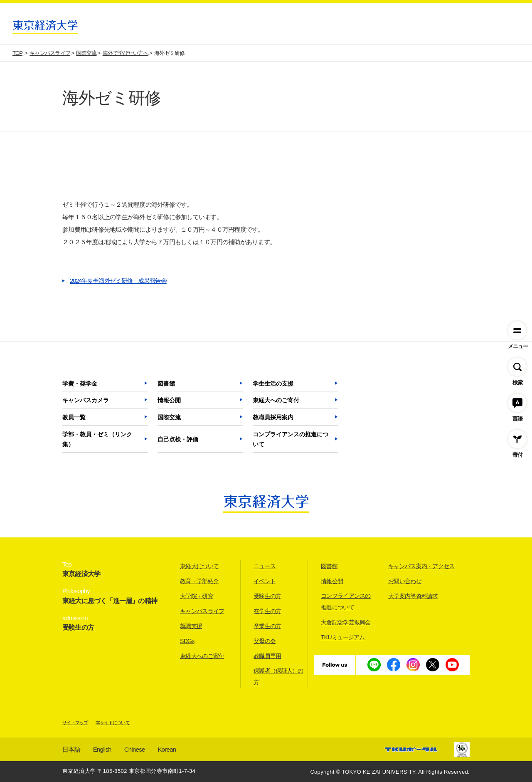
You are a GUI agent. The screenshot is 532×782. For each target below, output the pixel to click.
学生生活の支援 (273, 384)
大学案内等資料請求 (413, 596)
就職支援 (191, 626)
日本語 (71, 749)
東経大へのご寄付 (276, 400)
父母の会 (265, 641)
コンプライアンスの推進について (291, 439)
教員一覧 (74, 417)
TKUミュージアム (343, 637)
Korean (167, 749)
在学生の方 (267, 611)
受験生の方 (267, 596)
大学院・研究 (197, 596)
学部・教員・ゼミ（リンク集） (97, 439)
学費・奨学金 (80, 384)
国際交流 (169, 417)
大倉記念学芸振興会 (346, 622)
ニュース (265, 566)
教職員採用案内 (273, 417)
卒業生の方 (267, 626)
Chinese (135, 749)
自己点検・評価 (178, 439)
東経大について (199, 566)
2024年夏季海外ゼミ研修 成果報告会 (118, 281)
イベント (265, 581)
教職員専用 (267, 656)
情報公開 (169, 400)
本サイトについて (113, 723)
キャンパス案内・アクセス (421, 566)
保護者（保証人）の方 (278, 676)
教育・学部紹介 (199, 581)
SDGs (187, 641)
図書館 (166, 384)
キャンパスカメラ (86, 400)
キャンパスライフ (202, 611)
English (102, 749)
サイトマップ (75, 723)
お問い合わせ (405, 581)
